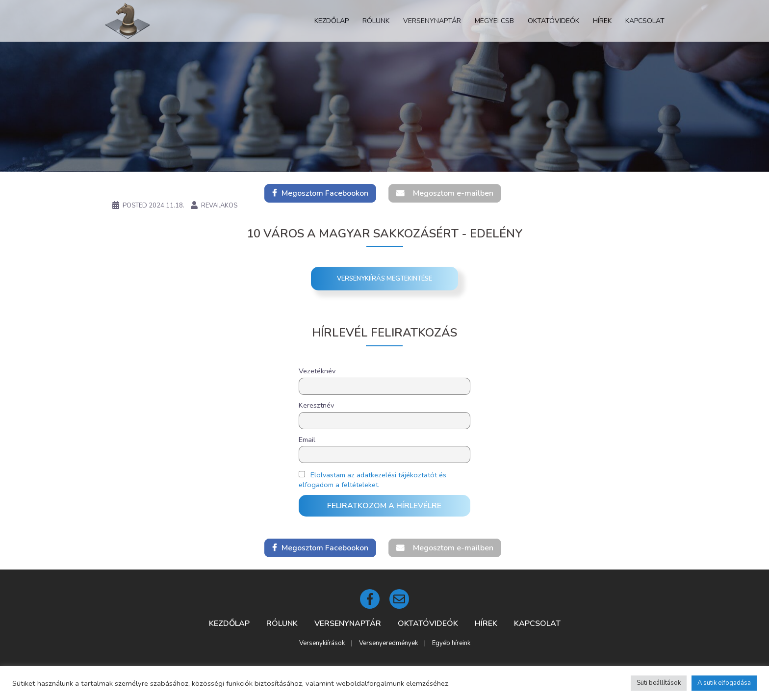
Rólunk (376, 21)
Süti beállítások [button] (659, 683)
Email (307, 440)
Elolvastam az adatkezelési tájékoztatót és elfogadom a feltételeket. (372, 480)
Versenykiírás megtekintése (384, 279)
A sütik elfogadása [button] (724, 683)
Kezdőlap (332, 21)
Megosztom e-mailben (453, 193)
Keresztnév (316, 405)
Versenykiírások (322, 643)
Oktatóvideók (553, 21)
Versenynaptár (432, 21)
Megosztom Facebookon (325, 193)
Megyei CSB (494, 21)
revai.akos (219, 206)
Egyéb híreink (451, 643)
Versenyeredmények (388, 643)
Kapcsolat (645, 21)
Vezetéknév (317, 371)
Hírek (602, 21)
